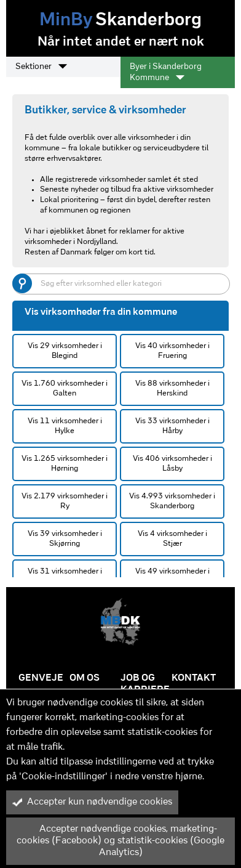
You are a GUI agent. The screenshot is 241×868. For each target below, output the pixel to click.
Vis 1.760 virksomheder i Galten (65, 388)
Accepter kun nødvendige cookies (92, 802)
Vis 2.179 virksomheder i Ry (65, 501)
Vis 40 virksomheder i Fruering (172, 351)
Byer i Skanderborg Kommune (166, 72)
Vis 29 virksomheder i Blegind (65, 351)
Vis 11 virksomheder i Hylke (65, 426)
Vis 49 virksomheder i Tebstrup (172, 576)
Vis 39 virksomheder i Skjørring (65, 539)
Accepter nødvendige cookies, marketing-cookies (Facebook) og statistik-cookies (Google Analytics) (118, 841)
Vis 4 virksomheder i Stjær (172, 539)
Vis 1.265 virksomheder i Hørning (65, 464)
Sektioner (41, 67)
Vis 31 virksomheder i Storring (65, 576)
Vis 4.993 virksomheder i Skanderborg (172, 501)
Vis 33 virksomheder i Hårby (172, 426)
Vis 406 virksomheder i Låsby (172, 464)
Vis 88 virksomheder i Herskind (172, 388)
